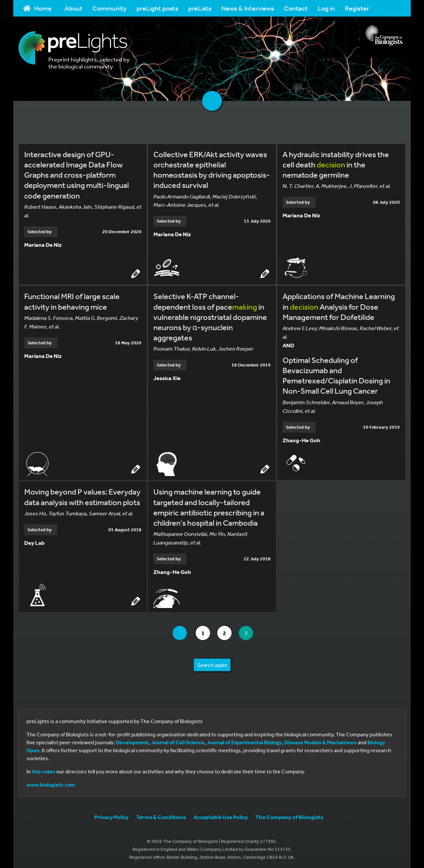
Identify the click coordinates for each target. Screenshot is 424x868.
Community (109, 8)
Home (37, 8)
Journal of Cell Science (178, 741)
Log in (326, 8)
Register (357, 8)
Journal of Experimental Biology (244, 741)
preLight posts (157, 8)
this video (44, 770)
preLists (200, 8)
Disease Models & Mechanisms (320, 741)
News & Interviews (248, 8)
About (74, 8)
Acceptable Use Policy (221, 816)
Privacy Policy (111, 816)
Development (132, 741)
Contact (296, 8)
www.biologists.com (51, 784)
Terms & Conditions (161, 816)
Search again (212, 664)
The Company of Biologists (289, 816)
